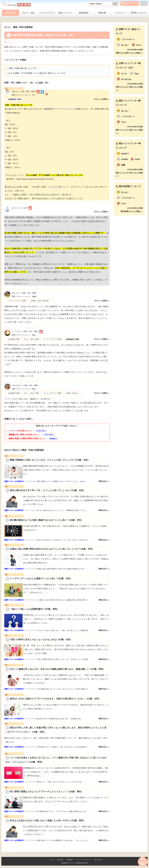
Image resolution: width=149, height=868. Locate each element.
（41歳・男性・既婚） (24, 91)
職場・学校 (10, 13)
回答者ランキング (139, 13)
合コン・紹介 (29, 13)
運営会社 (60, 860)
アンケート (120, 13)
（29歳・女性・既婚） (25, 293)
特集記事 (102, 13)
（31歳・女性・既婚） (25, 385)
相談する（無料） (130, 3)
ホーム (52, 860)
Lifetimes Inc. (72, 863)
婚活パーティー (65, 13)
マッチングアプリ (47, 13)
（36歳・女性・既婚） (25, 331)
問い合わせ (98, 860)
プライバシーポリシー (84, 860)
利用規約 (70, 860)
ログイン (144, 4)
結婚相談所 (84, 13)
